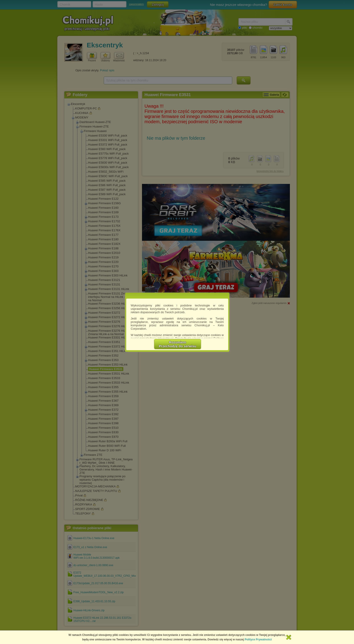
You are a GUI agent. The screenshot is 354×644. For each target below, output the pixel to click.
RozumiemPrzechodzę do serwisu (178, 344)
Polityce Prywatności (258, 639)
